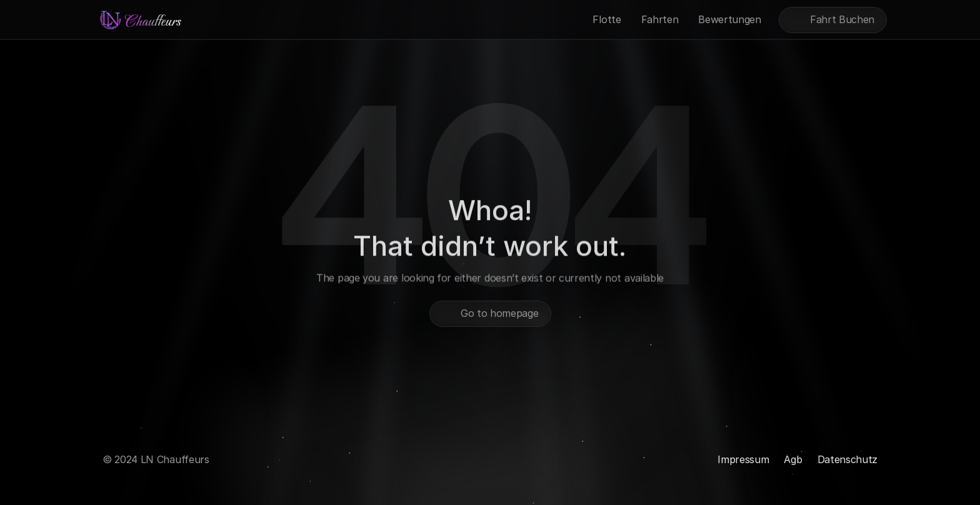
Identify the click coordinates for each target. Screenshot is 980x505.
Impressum (743, 459)
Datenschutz (847, 459)
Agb (793, 459)
